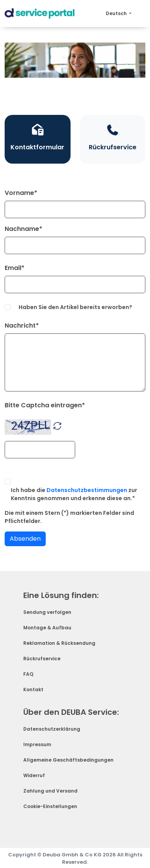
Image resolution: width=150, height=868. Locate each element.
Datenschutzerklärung (52, 729)
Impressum (37, 744)
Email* (15, 268)
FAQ (28, 674)
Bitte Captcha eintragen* (45, 405)
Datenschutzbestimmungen (87, 490)
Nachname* (23, 229)
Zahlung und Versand (50, 791)
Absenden (25, 539)
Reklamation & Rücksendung (59, 643)
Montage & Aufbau (47, 628)
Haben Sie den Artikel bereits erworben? (75, 307)
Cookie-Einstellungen (50, 806)
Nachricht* (22, 325)
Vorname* (21, 193)
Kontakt (33, 689)
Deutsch (117, 13)
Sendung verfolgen (47, 612)
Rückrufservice (42, 659)
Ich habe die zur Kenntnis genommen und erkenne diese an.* (74, 494)
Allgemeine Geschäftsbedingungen (68, 760)
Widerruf (34, 775)
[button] (57, 425)
